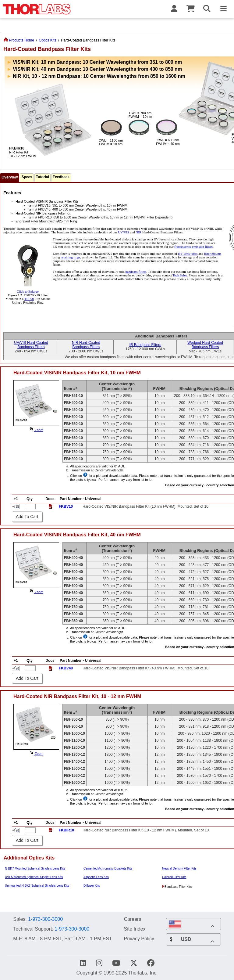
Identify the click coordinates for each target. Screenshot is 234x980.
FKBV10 (66, 506)
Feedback (61, 177)
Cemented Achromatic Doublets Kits (108, 868)
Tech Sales (180, 275)
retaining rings (71, 257)
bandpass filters (136, 272)
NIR (138, 232)
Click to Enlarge (28, 290)
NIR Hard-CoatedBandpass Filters (86, 345)
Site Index (135, 929)
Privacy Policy (139, 939)
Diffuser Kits (92, 886)
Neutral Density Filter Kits (179, 868)
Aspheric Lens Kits (96, 877)
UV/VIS (124, 232)
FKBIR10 (66, 830)
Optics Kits (47, 40)
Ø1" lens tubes (188, 254)
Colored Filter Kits (174, 877)
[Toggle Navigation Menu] (223, 9)
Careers (132, 919)
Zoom (36, 430)
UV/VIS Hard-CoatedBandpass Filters (31, 345)
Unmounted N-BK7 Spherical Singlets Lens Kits (37, 886)
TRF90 (29, 299)
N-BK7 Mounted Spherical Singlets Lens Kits (35, 868)
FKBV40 (66, 668)
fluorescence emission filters (193, 247)
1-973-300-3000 (45, 919)
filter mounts (213, 254)
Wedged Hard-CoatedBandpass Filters (205, 345)
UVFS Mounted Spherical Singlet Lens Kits (34, 877)
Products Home (19, 40)
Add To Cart (27, 517)
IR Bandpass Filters (145, 345)
